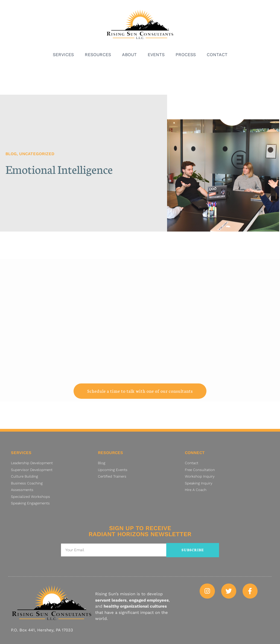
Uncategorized (37, 154)
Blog (11, 154)
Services (63, 55)
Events (156, 55)
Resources (98, 55)
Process (186, 55)
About (129, 55)
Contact (217, 55)
